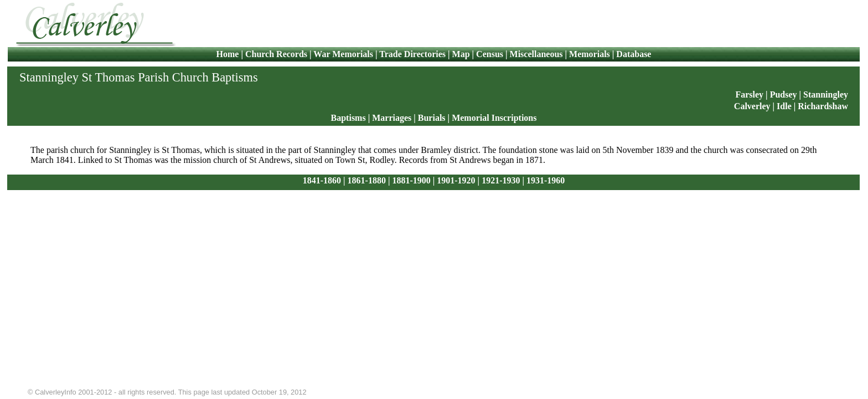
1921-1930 (501, 180)
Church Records (276, 54)
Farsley (749, 94)
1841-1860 (322, 180)
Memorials (590, 54)
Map (461, 54)
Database (634, 54)
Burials (432, 118)
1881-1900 (411, 180)
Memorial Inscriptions (494, 118)
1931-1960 (546, 180)
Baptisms (348, 118)
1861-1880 (367, 180)
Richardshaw (823, 106)
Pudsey (784, 94)
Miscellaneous (536, 54)
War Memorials (343, 54)
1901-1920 (456, 180)
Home (229, 54)
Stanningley (826, 94)
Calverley (752, 106)
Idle (785, 106)
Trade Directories (412, 54)
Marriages (392, 118)
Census (490, 54)
